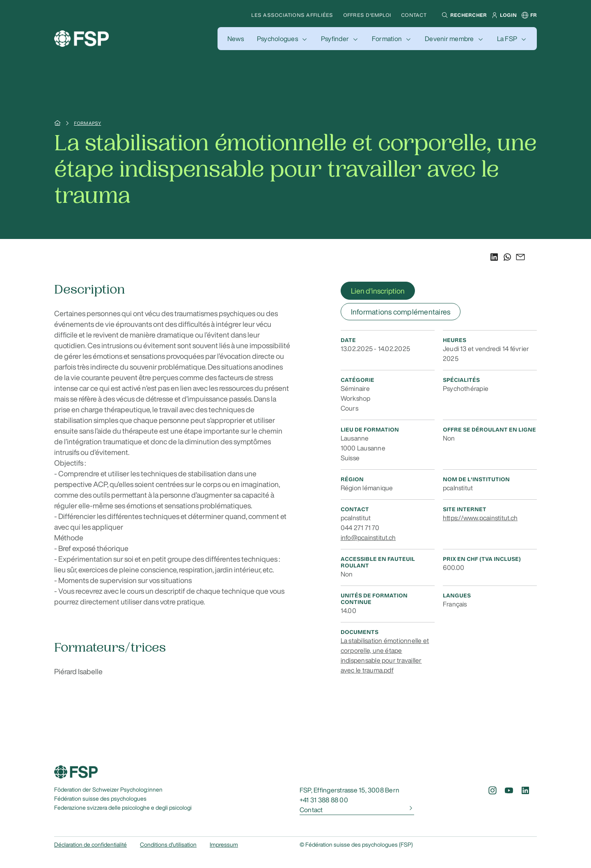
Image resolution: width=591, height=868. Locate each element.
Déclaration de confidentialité (90, 845)
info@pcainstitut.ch (368, 537)
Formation (387, 39)
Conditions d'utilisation (168, 845)
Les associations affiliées (292, 15)
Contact (414, 15)
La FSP (507, 39)
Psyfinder (335, 39)
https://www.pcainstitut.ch (480, 518)
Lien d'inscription (378, 291)
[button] (463, 15)
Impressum (224, 845)
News (236, 39)
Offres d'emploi (367, 15)
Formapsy (87, 123)
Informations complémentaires (401, 312)
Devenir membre (449, 39)
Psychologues (277, 39)
